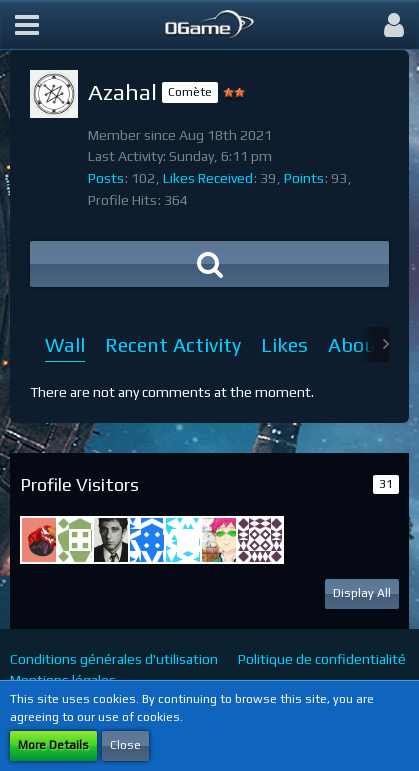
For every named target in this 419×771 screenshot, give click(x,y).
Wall (65, 344)
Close (125, 745)
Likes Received (208, 178)
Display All (362, 593)
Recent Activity (173, 344)
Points (304, 178)
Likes (284, 344)
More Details (53, 745)
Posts (106, 178)
